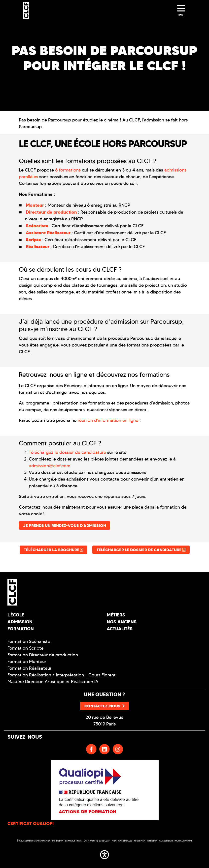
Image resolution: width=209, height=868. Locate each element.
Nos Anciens (122, 622)
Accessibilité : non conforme (176, 841)
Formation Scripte (25, 648)
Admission (20, 622)
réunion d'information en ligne (108, 420)
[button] (104, 854)
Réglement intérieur (146, 841)
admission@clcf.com (50, 466)
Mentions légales (122, 841)
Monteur (35, 205)
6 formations (68, 170)
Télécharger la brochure (53, 550)
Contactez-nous (105, 706)
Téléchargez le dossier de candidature (67, 452)
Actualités (120, 629)
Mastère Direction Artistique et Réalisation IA (53, 682)
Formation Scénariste (29, 641)
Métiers (116, 615)
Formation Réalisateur (29, 668)
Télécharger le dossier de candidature (141, 550)
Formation (21, 629)
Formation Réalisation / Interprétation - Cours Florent (62, 675)
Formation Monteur (27, 662)
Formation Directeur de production (43, 655)
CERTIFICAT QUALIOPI (31, 824)
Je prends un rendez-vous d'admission (65, 525)
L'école (16, 615)
